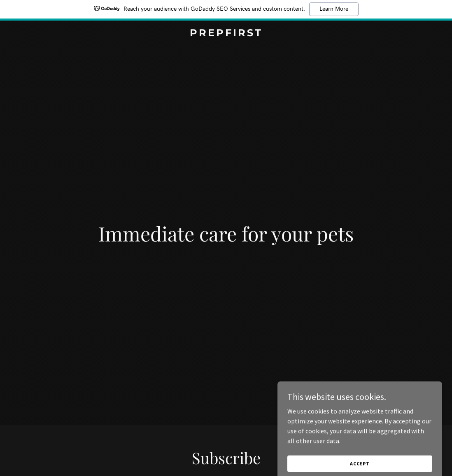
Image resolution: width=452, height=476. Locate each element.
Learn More (334, 9)
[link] (226, 34)
